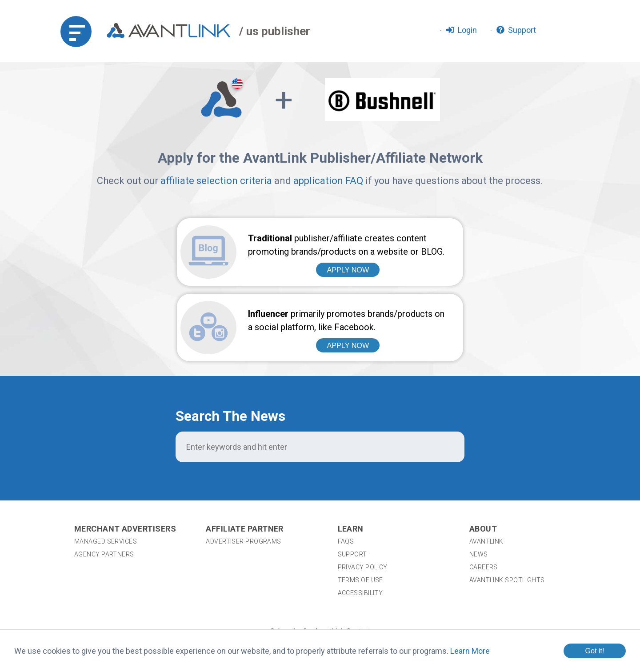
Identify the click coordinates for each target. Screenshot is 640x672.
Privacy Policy (363, 501)
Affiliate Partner (245, 463)
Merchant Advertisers (125, 463)
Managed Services (106, 476)
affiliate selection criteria (216, 181)
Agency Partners (104, 488)
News (479, 488)
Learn (351, 463)
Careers (484, 501)
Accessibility (360, 527)
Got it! (594, 651)
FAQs (346, 476)
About (483, 463)
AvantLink (486, 476)
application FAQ (328, 181)
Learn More (470, 651)
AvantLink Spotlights (508, 514)
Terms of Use (360, 514)
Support (352, 488)
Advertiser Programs (244, 476)
